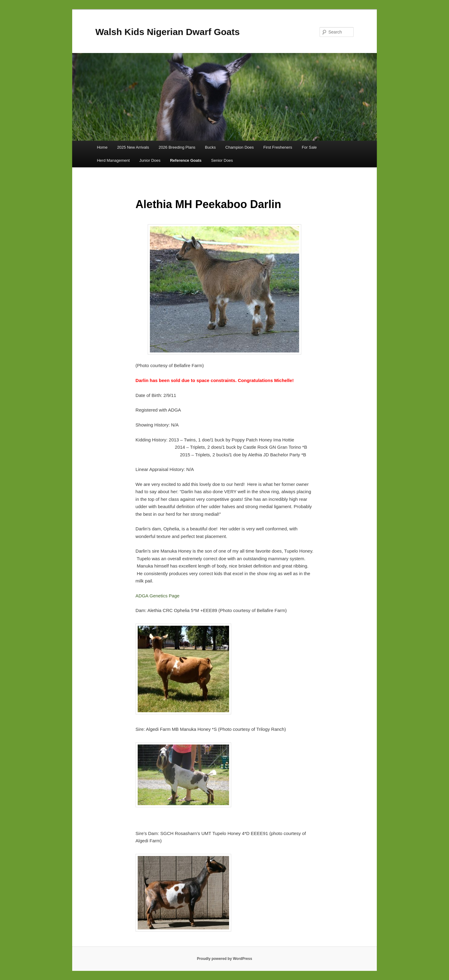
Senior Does (222, 160)
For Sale (309, 147)
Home (102, 147)
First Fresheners (278, 147)
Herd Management (113, 160)
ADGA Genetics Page (157, 596)
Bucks (210, 147)
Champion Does (240, 147)
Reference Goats (186, 160)
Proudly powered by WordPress (224, 959)
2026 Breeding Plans (177, 147)
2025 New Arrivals (133, 147)
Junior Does (150, 160)
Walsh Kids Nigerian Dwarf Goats (168, 32)
